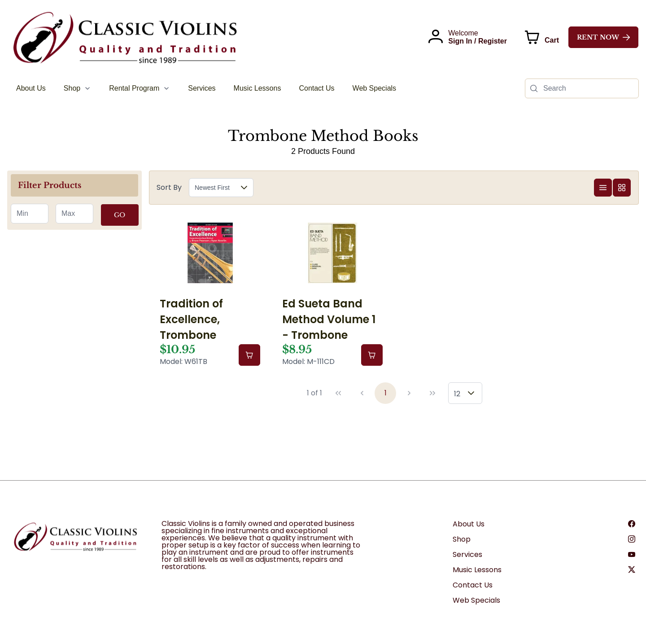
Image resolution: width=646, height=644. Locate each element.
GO (120, 215)
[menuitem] (31, 88)
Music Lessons (477, 570)
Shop (462, 539)
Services (467, 554)
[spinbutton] (30, 214)
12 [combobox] (457, 394)
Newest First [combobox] (212, 188)
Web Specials (476, 600)
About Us (469, 524)
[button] (244, 188)
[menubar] (206, 88)
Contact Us (473, 585)
